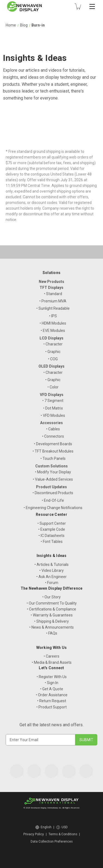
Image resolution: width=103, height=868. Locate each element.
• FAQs (52, 633)
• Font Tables (52, 542)
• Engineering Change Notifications (53, 508)
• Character (53, 344)
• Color (53, 387)
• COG (53, 359)
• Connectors (53, 436)
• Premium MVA (53, 301)
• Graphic (53, 352)
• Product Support (51, 707)
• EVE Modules (53, 331)
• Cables (53, 429)
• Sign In (51, 683)
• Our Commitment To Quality (52, 603)
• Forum (52, 583)
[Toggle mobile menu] (92, 6)
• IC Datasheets (51, 536)
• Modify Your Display (53, 472)
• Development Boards (53, 444)
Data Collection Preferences (52, 841)
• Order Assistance (52, 695)
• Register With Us (52, 677)
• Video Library (51, 570)
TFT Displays (51, 288)
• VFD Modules (53, 415)
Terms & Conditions (63, 834)
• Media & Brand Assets (52, 662)
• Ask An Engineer (51, 577)
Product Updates (51, 487)
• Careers (51, 656)
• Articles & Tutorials (51, 565)
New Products (51, 282)
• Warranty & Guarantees (52, 615)
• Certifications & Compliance (51, 609)
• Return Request (52, 701)
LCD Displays (51, 338)
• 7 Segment (53, 401)
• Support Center (52, 523)
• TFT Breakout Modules (53, 451)
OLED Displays (51, 366)
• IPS (53, 316)
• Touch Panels (53, 458)
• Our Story (51, 597)
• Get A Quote (52, 689)
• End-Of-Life (53, 500)
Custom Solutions (51, 466)
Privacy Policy (34, 834)
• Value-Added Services (53, 479)
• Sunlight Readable (53, 308)
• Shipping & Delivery (51, 621)
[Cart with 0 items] (78, 6)
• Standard (53, 294)
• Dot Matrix (53, 408)
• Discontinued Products (53, 493)
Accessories (51, 423)
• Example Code (52, 529)
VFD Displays (52, 395)
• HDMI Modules (53, 323)
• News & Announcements (51, 627)
